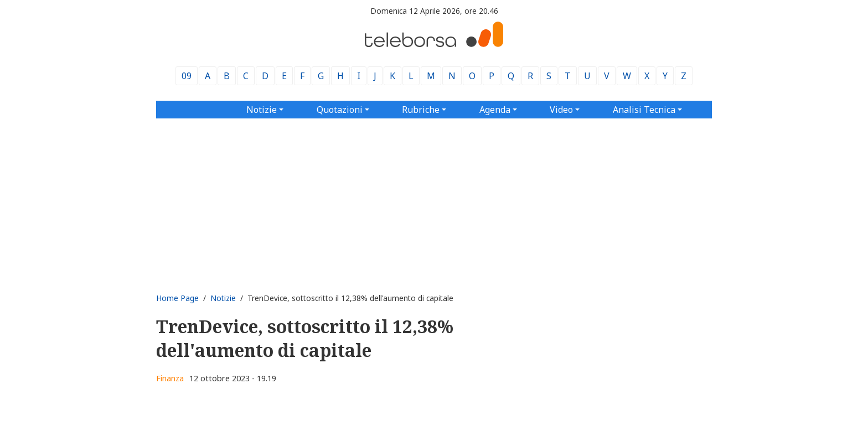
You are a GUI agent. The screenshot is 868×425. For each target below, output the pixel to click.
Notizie (223, 298)
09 (187, 76)
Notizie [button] (262, 110)
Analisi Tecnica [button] (644, 110)
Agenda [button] (495, 110)
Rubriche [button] (421, 110)
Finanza (170, 378)
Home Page (177, 298)
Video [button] (561, 110)
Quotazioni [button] (340, 110)
